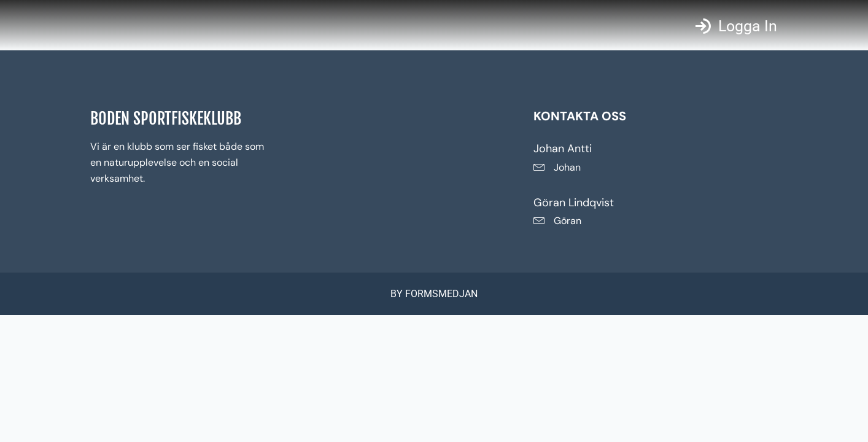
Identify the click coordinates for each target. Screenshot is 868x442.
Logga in (748, 26)
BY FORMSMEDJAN (434, 294)
